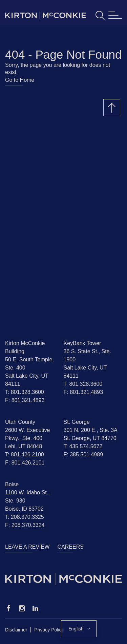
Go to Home (20, 80)
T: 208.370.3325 (25, 517)
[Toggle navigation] (115, 15)
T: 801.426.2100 (25, 454)
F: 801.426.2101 (25, 463)
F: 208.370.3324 (25, 525)
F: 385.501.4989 (83, 454)
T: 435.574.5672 (83, 446)
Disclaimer (16, 630)
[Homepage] (63, 579)
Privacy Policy (49, 630)
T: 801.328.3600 (25, 392)
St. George (77, 422)
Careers (71, 547)
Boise (12, 484)
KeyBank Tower (82, 343)
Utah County (20, 422)
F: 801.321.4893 (25, 400)
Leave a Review (27, 547)
